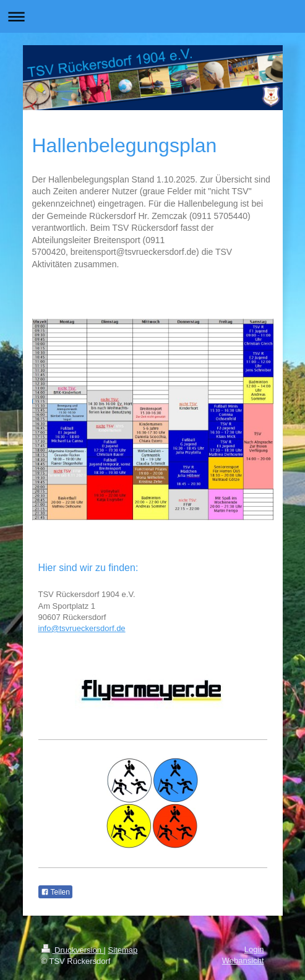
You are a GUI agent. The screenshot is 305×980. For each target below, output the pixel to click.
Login (254, 949)
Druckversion (73, 950)
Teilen (55, 892)
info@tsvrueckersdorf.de (82, 628)
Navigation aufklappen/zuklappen (152, 16)
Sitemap (123, 950)
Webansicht (243, 961)
